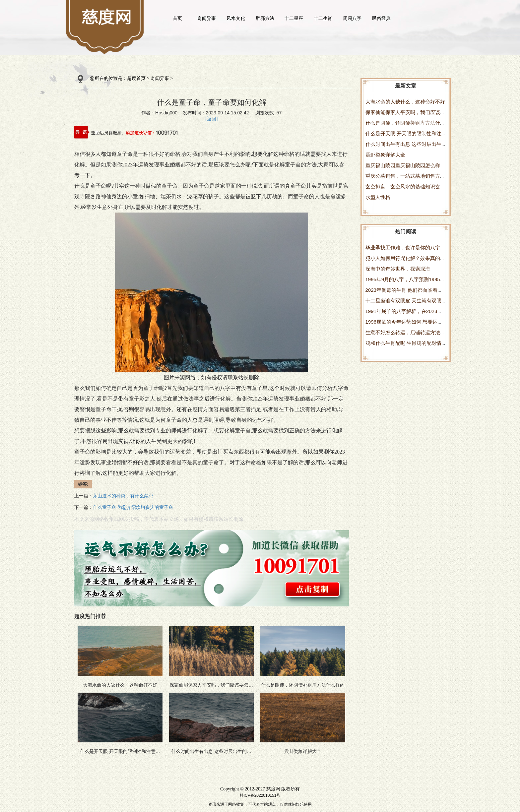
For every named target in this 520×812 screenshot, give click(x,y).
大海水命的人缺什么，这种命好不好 (405, 102)
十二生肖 (323, 18)
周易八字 (352, 18)
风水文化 (236, 18)
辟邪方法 (265, 18)
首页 (177, 18)
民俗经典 (381, 18)
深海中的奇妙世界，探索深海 (398, 269)
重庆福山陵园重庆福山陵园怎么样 (403, 165)
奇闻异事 (207, 18)
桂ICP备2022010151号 (260, 795)
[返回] (211, 119)
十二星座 (294, 18)
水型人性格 (378, 197)
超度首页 (136, 78)
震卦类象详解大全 (385, 155)
